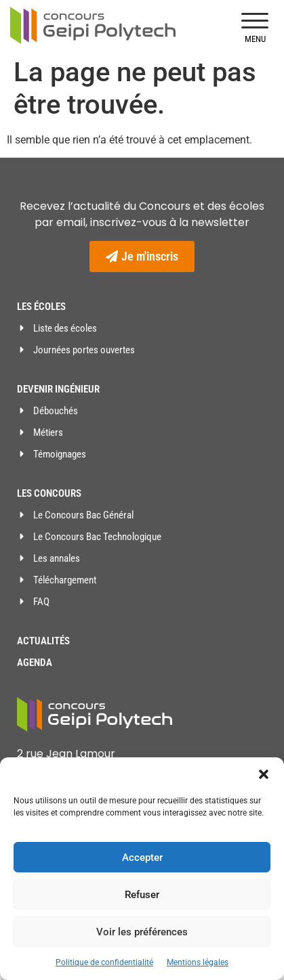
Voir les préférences (142, 932)
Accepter (142, 857)
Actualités (43, 641)
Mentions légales (198, 962)
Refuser (142, 895)
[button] (264, 774)
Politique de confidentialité (104, 962)
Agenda (35, 663)
